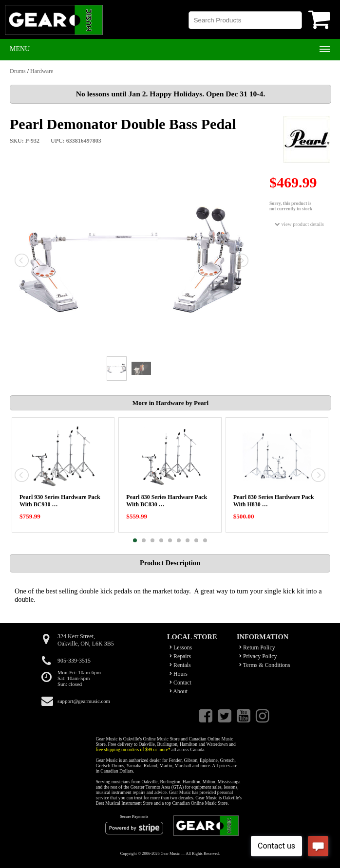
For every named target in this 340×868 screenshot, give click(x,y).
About (179, 691)
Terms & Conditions (265, 665)
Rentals (180, 665)
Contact (180, 683)
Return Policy (257, 647)
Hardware (42, 71)
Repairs (180, 656)
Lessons (181, 647)
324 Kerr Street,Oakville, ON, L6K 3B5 (86, 640)
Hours (179, 674)
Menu (20, 49)
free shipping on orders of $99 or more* (133, 749)
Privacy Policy (258, 656)
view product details (299, 224)
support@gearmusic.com (84, 701)
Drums (18, 71)
